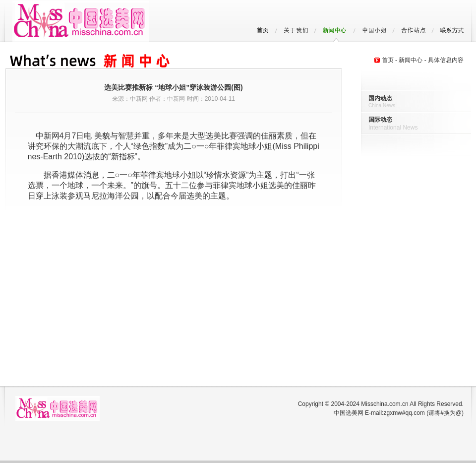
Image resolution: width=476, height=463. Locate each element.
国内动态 (380, 98)
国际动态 (380, 120)
